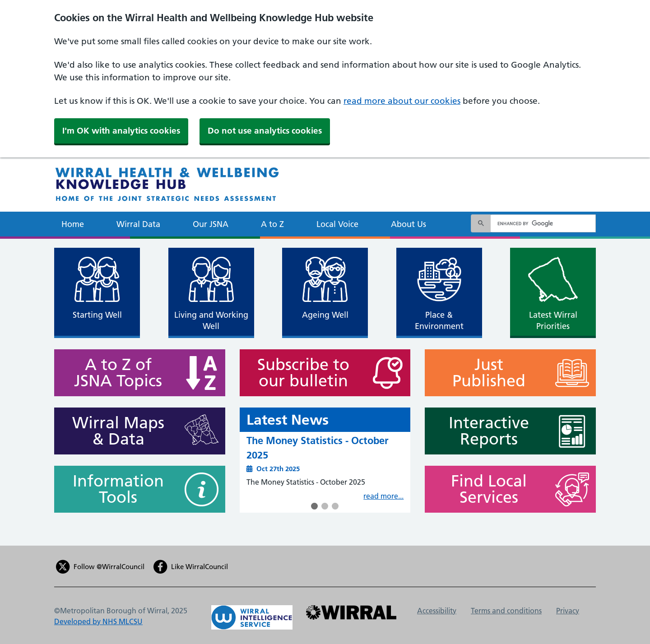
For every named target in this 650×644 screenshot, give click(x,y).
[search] (542, 223)
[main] (325, 392)
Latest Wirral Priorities (553, 320)
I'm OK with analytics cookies (121, 131)
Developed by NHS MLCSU (98, 621)
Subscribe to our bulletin (299, 373)
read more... (383, 496)
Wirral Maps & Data (114, 431)
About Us (409, 224)
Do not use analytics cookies (265, 131)
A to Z (272, 224)
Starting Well (97, 315)
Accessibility (437, 611)
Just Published (485, 373)
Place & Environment (439, 320)
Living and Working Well (211, 320)
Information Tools (114, 489)
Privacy (568, 611)
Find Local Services (485, 489)
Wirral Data (138, 224)
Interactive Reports (485, 431)
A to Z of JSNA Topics (114, 373)
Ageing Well (325, 315)
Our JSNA (211, 224)
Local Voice (337, 224)
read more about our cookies (402, 101)
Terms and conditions (506, 611)
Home (73, 224)
